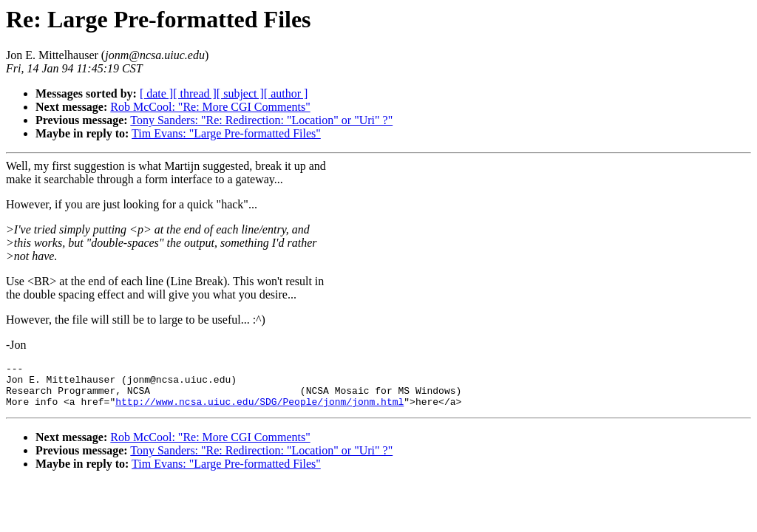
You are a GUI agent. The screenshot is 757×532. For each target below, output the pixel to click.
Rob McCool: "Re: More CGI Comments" (210, 107)
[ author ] (286, 93)
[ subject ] (240, 93)
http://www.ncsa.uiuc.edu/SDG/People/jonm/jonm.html (259, 410)
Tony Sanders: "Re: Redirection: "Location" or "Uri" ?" (261, 120)
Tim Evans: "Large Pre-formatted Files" (226, 133)
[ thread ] (195, 93)
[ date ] (156, 93)
